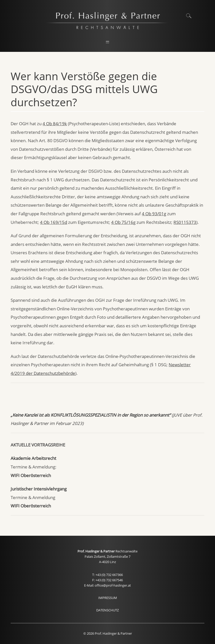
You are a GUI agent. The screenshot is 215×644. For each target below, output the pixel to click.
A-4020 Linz (108, 562)
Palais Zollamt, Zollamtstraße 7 (108, 557)
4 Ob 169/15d (54, 222)
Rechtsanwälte (126, 551)
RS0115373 (185, 222)
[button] (108, 42)
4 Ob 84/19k (55, 124)
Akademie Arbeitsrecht (33, 458)
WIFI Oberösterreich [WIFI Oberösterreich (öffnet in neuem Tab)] (31, 475)
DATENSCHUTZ (108, 610)
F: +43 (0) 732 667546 (108, 580)
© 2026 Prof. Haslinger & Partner (108, 634)
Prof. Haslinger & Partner (96, 551)
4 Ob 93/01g (154, 214)
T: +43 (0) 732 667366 (108, 575)
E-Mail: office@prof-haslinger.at (108, 585)
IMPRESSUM (108, 598)
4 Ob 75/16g (123, 222)
